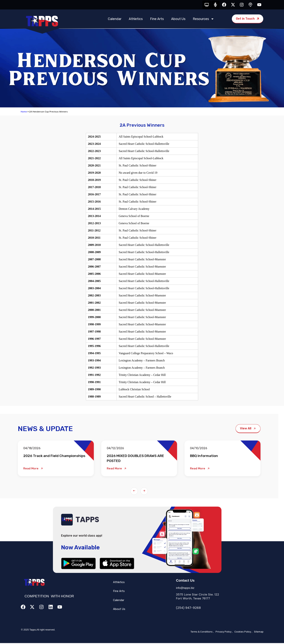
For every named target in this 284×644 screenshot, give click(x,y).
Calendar (115, 20)
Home (24, 113)
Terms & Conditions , (202, 632)
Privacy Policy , (224, 632)
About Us (178, 20)
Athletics (136, 20)
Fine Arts (157, 20)
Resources (203, 20)
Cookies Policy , (243, 632)
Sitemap (259, 632)
